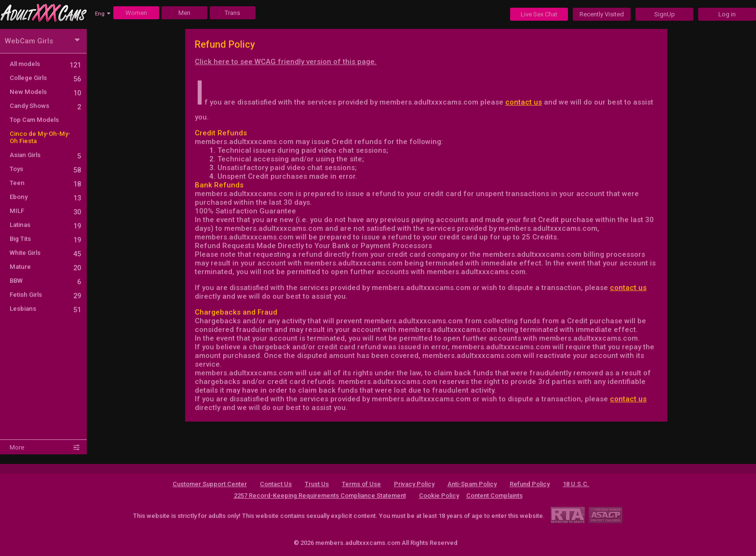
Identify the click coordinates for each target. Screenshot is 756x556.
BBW (45, 281)
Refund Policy (530, 484)
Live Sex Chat (539, 14)
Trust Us (317, 484)
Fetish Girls (45, 295)
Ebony (45, 197)
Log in (727, 14)
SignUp (665, 14)
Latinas (45, 225)
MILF (45, 211)
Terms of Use (361, 484)
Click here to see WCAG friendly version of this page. (286, 62)
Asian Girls (45, 155)
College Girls (45, 78)
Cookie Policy (439, 496)
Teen (45, 183)
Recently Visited (602, 14)
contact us (524, 102)
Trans (232, 13)
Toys (45, 169)
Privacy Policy (414, 484)
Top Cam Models (34, 120)
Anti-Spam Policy (472, 484)
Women (136, 13)
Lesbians (45, 309)
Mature (45, 267)
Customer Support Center (210, 484)
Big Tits (45, 239)
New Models (45, 92)
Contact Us (276, 484)
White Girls (45, 253)
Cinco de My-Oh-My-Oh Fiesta (40, 137)
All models (45, 64)
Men (184, 13)
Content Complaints (494, 496)
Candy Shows (45, 106)
